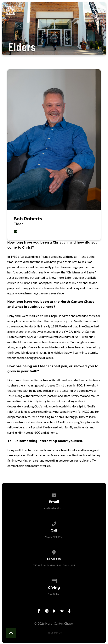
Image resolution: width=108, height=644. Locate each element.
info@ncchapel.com (54, 508)
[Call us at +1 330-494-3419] (54, 523)
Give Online (54, 594)
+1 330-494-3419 (54, 537)
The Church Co (54, 633)
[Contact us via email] (54, 495)
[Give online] (54, 580)
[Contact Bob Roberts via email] (16, 231)
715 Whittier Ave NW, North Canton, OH (54, 565)
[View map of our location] (54, 552)
